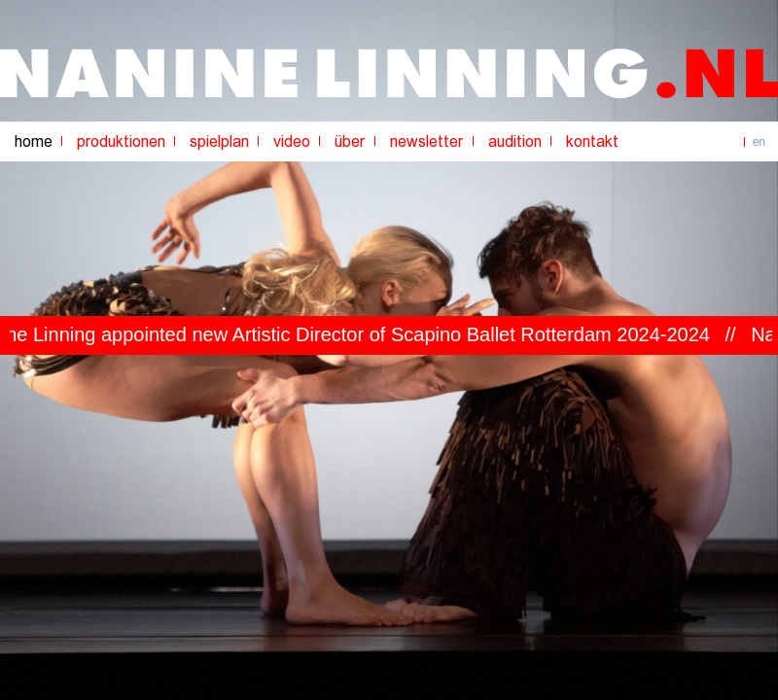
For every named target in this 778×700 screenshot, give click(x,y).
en (759, 142)
